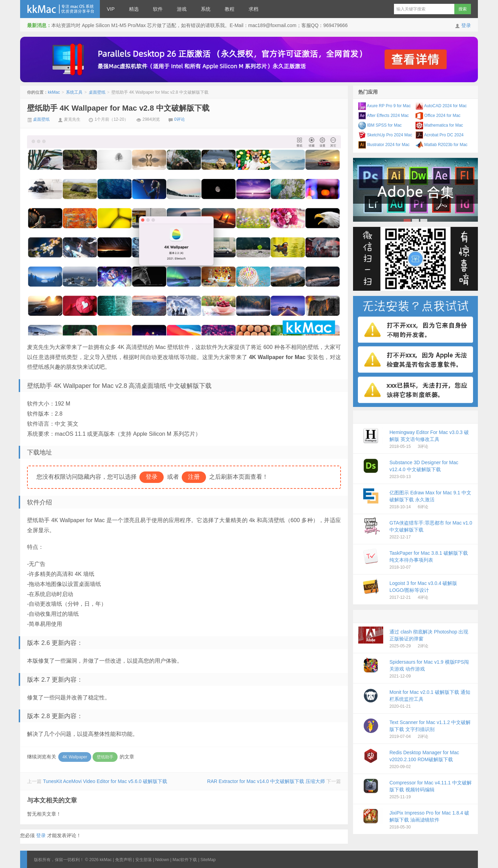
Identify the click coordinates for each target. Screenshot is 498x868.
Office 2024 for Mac (438, 116)
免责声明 (123, 860)
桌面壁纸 (97, 92)
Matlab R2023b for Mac (441, 145)
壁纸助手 (105, 757)
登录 (466, 25)
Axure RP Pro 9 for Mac (384, 106)
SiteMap (208, 860)
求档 (254, 9)
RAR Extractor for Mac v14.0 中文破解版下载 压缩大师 (266, 781)
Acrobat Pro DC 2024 (440, 135)
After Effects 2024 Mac (384, 116)
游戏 (182, 9)
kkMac (60, 9)
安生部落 (144, 860)
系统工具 (74, 92)
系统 (206, 9)
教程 (230, 9)
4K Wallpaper (75, 757)
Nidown (162, 860)
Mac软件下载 (185, 860)
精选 (134, 9)
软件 (158, 9)
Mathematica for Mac (439, 125)
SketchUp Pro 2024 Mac (385, 135)
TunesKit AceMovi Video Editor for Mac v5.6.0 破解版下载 (105, 781)
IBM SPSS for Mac (380, 125)
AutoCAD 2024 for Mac (441, 106)
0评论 (179, 119)
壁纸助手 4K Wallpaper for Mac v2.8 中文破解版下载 (118, 108)
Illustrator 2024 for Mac (384, 145)
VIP (111, 9)
